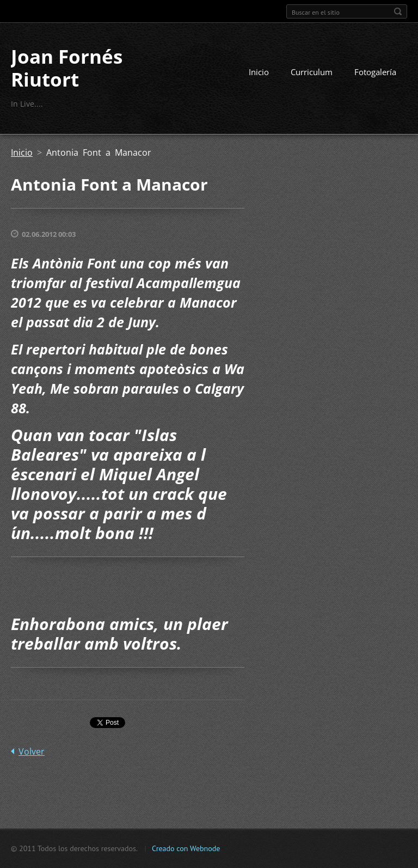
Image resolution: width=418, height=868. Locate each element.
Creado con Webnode (186, 848)
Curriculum (312, 72)
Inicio (259, 72)
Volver (32, 751)
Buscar (398, 11)
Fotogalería (375, 72)
